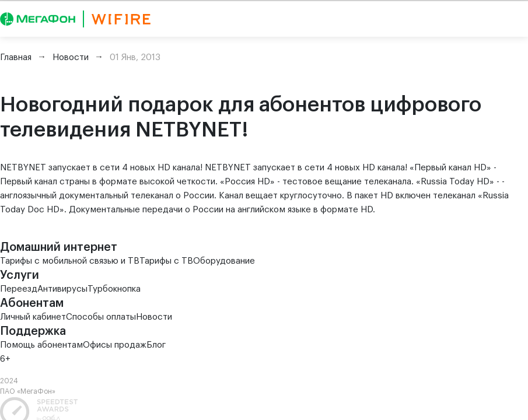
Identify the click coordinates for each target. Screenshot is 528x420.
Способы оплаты (101, 317)
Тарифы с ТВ (166, 261)
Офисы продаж (115, 345)
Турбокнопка (114, 289)
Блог (156, 345)
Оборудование (224, 261)
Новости (154, 317)
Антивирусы (62, 289)
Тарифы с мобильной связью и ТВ (70, 261)
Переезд (19, 289)
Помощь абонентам (41, 345)
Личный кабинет (33, 317)
